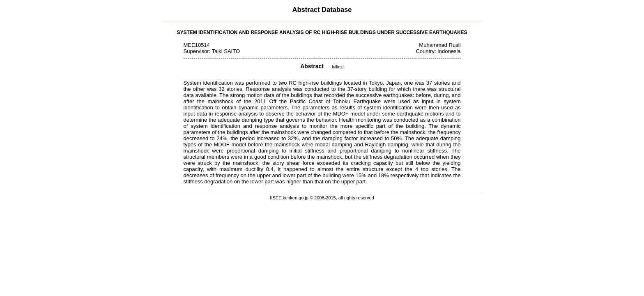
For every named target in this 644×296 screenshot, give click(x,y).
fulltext (338, 67)
